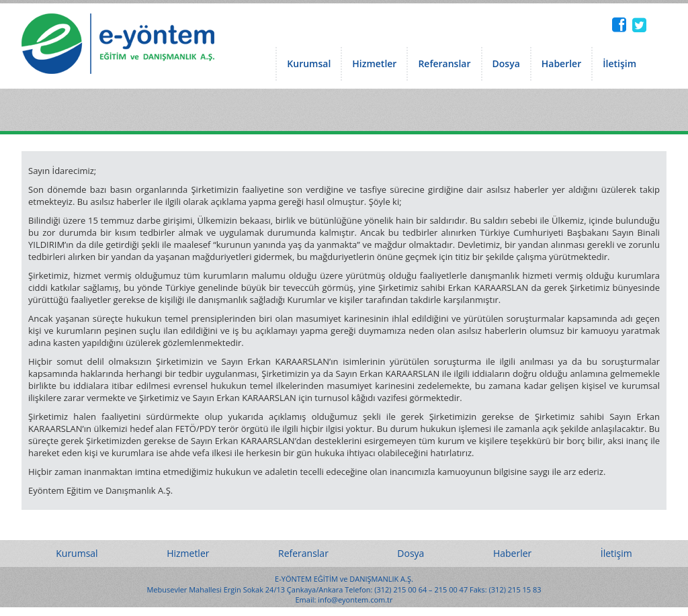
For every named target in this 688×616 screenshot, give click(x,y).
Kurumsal (309, 63)
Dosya (506, 63)
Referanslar (444, 63)
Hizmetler (374, 63)
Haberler (561, 63)
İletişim (619, 63)
